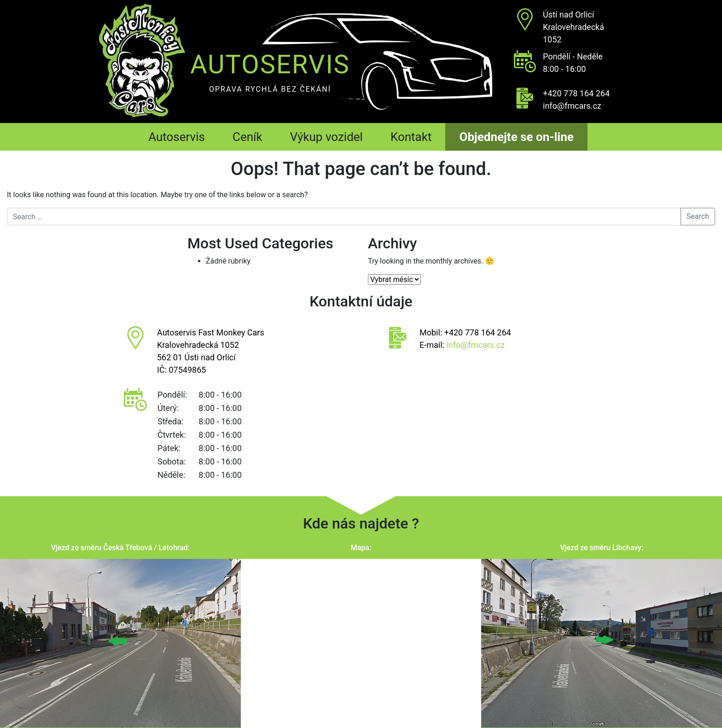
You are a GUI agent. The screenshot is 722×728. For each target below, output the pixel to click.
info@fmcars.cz (572, 106)
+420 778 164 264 (576, 93)
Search (698, 216)
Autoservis (177, 137)
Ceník (247, 137)
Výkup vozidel (326, 137)
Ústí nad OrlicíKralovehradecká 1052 (574, 27)
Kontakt (411, 137)
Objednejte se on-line (516, 137)
